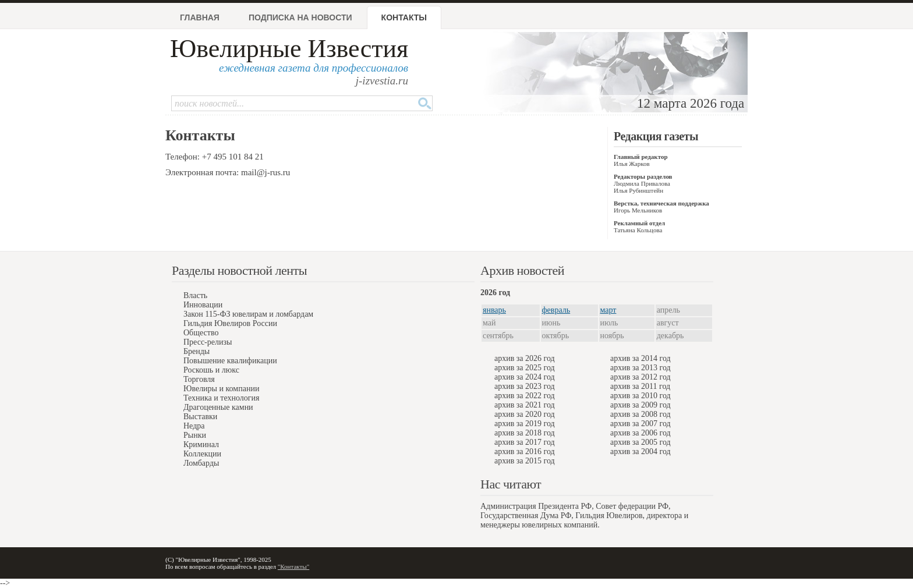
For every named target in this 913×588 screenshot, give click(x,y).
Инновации (203, 305)
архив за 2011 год (640, 386)
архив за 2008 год (640, 414)
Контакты (404, 17)
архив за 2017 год (525, 442)
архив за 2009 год (640, 405)
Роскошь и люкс (211, 370)
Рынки (195, 435)
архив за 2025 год (525, 368)
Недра (194, 426)
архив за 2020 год (525, 414)
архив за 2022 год (525, 396)
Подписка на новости (300, 17)
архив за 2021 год (525, 405)
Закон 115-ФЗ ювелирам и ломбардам (248, 314)
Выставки (200, 417)
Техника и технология (221, 398)
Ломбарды (201, 463)
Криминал (201, 444)
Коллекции (202, 454)
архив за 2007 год (640, 424)
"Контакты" (293, 566)
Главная (200, 17)
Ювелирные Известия (289, 49)
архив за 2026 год (525, 358)
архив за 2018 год (525, 433)
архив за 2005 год (640, 442)
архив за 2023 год (525, 386)
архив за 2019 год (525, 424)
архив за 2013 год (640, 368)
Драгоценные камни (218, 407)
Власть (195, 295)
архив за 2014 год (640, 358)
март (608, 310)
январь (494, 310)
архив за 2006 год (640, 433)
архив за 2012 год (640, 377)
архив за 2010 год (640, 396)
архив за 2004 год (640, 451)
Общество (201, 333)
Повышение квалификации (230, 361)
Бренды (197, 351)
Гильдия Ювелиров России (230, 323)
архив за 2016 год (525, 451)
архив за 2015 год (525, 461)
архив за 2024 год (525, 377)
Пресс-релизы (208, 342)
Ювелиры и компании (221, 389)
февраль (556, 310)
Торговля (199, 379)
